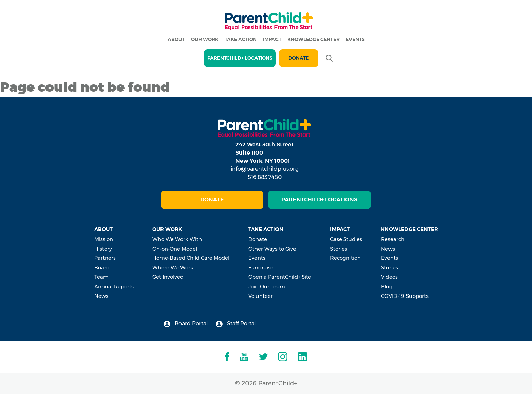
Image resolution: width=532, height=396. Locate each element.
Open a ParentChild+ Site (280, 277)
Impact (272, 39)
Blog (387, 286)
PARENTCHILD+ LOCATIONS (240, 58)
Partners (105, 258)
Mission (104, 239)
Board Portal (186, 324)
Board (102, 267)
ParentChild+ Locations (319, 200)
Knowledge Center (313, 39)
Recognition (345, 258)
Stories (339, 249)
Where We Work (173, 267)
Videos (389, 277)
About (176, 39)
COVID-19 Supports (405, 296)
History (103, 249)
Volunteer (261, 296)
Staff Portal (236, 324)
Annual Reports (114, 286)
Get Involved (168, 277)
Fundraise (261, 267)
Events (355, 39)
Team (101, 277)
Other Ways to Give (272, 249)
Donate (299, 58)
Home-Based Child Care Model (191, 258)
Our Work (205, 39)
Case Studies (346, 239)
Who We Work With (177, 239)
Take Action (241, 39)
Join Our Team (267, 286)
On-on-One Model (175, 249)
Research (393, 239)
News (101, 296)
